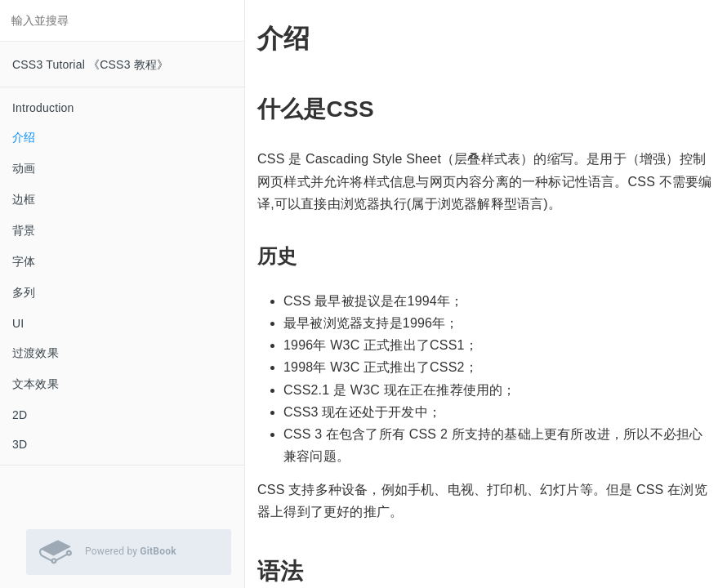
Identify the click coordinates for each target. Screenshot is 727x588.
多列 (24, 292)
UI (18, 323)
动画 (24, 168)
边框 (24, 199)
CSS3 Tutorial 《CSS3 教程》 (90, 65)
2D (20, 415)
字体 (24, 261)
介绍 (24, 137)
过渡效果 (36, 353)
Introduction (43, 108)
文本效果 (36, 384)
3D (20, 444)
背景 (24, 230)
